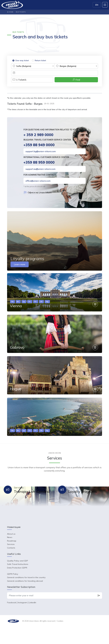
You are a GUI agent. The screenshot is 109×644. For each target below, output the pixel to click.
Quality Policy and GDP (18, 578)
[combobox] (33, 66)
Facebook (12, 620)
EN (97, 5)
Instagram (23, 620)
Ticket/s (19, 80)
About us (11, 551)
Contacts (11, 565)
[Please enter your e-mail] (51, 613)
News (10, 554)
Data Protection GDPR (17, 585)
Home (10, 12)
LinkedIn (33, 620)
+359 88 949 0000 (39, 145)
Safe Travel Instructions (18, 581)
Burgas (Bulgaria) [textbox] (68, 66)
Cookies (60, 638)
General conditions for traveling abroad (25, 598)
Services (11, 561)
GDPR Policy (13, 591)
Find (76, 80)
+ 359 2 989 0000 (39, 135)
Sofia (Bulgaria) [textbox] (24, 66)
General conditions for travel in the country (26, 594)
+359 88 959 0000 (39, 163)
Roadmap (12, 558)
